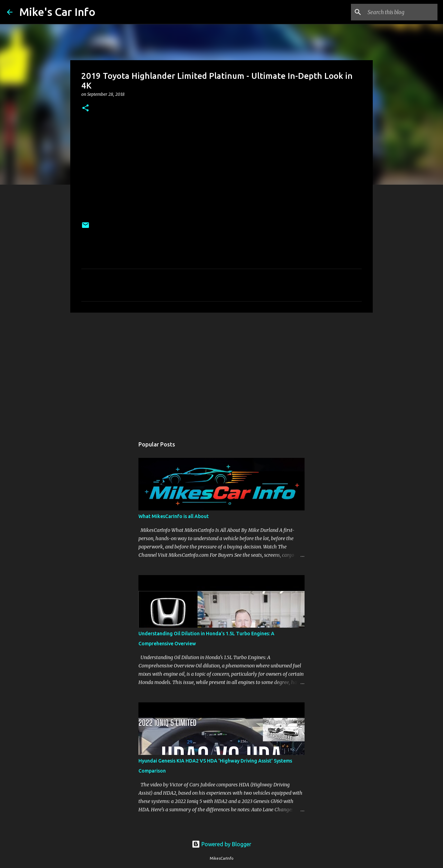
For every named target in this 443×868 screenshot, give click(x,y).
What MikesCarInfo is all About (174, 516)
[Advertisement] (221, 371)
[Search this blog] (401, 12)
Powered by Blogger (221, 844)
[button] (85, 108)
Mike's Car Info (57, 12)
